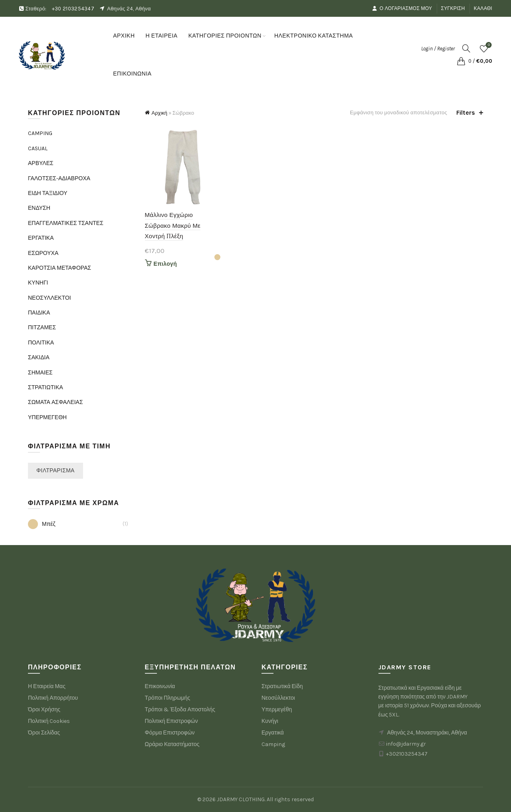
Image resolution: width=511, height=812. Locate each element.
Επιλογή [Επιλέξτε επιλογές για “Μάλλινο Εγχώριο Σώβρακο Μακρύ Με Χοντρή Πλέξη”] (165, 264)
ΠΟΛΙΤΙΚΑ (41, 343)
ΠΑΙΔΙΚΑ (39, 313)
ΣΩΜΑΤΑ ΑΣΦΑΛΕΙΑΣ (55, 402)
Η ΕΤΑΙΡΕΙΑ (162, 36)
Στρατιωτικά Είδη (282, 686)
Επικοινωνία (160, 686)
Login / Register (438, 49)
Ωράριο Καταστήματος (172, 744)
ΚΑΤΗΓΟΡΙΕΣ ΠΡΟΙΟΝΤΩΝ (225, 36)
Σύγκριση (453, 8)
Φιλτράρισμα (55, 471)
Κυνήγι (270, 721)
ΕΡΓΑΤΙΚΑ (41, 238)
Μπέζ (42, 524)
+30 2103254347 (73, 9)
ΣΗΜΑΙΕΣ (40, 373)
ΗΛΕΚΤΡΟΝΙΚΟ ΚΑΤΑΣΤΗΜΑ (316, 32)
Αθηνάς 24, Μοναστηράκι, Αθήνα (427, 733)
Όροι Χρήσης (44, 710)
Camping (273, 744)
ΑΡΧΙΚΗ (124, 36)
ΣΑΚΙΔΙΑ (39, 357)
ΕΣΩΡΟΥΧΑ (43, 253)
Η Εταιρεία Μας (47, 686)
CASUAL (38, 148)
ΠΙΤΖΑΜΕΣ (42, 327)
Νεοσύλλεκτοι (278, 698)
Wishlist (488, 45)
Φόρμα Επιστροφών (170, 733)
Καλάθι (483, 8)
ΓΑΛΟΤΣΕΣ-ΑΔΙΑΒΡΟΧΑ (59, 178)
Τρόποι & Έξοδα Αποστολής (180, 710)
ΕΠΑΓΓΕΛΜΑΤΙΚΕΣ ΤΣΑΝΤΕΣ (66, 223)
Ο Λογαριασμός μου (402, 8)
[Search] (466, 48)
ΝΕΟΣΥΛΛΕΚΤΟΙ (50, 298)
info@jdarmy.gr (406, 744)
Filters (466, 112)
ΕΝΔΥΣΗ (39, 208)
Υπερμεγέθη (277, 710)
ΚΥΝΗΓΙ (38, 283)
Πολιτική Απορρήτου (53, 698)
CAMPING (40, 133)
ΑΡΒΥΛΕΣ (41, 163)
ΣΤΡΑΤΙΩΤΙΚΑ (46, 387)
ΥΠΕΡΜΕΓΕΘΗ (47, 417)
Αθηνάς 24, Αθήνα (129, 9)
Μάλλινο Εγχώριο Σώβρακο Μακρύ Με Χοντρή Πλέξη (173, 225)
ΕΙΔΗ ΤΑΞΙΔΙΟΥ (48, 193)
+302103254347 (407, 754)
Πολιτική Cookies (49, 721)
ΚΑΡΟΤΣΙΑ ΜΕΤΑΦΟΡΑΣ (59, 268)
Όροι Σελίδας (44, 733)
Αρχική (160, 113)
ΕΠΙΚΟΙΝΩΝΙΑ (132, 74)
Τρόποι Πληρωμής (168, 698)
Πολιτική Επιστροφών (171, 721)
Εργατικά (273, 733)
